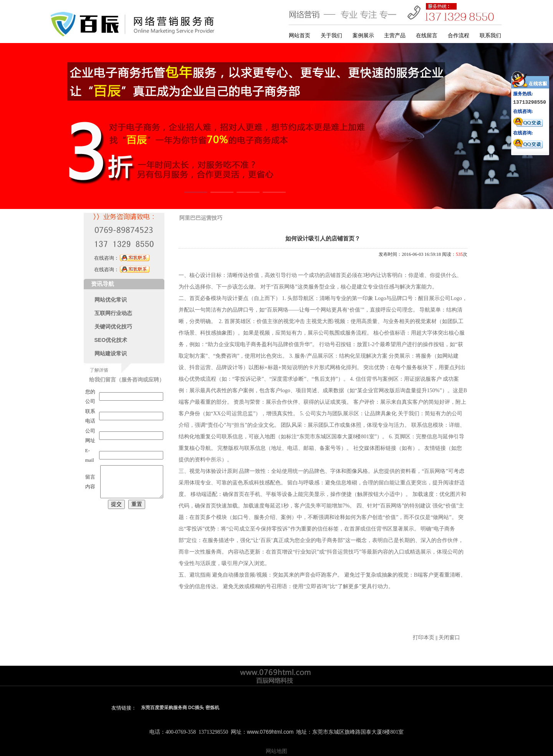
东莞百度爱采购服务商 (164, 708)
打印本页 (424, 637)
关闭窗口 (449, 637)
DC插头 (196, 708)
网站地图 (276, 751)
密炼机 (212, 708)
